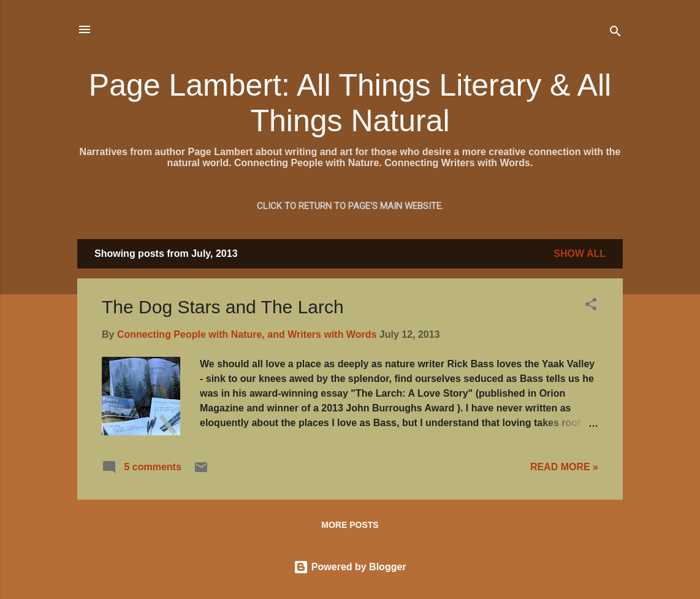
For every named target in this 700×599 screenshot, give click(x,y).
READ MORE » (564, 467)
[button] (591, 306)
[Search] (615, 33)
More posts (350, 525)
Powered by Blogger (350, 567)
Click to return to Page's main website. (350, 206)
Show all (580, 254)
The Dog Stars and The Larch (223, 307)
